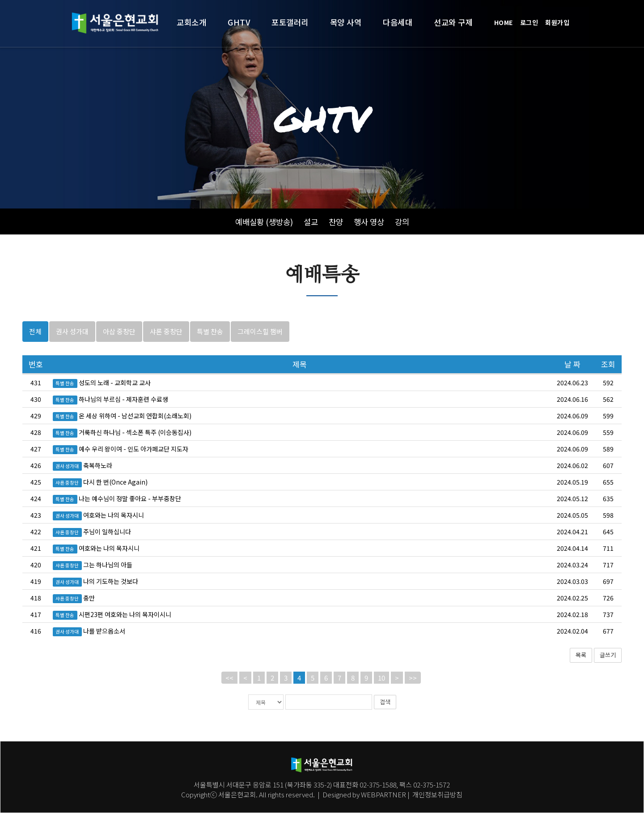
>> (413, 691)
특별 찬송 (210, 345)
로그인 (529, 22)
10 (381, 691)
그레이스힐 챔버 (260, 345)
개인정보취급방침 (437, 794)
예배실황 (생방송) (264, 222)
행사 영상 (369, 222)
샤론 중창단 (166, 345)
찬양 (336, 222)
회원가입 (557, 22)
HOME (504, 22)
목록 (581, 669)
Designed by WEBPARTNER (364, 794)
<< (229, 691)
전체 (35, 345)
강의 (402, 222)
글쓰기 (608, 669)
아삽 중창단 (119, 345)
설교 (311, 222)
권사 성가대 (72, 345)
